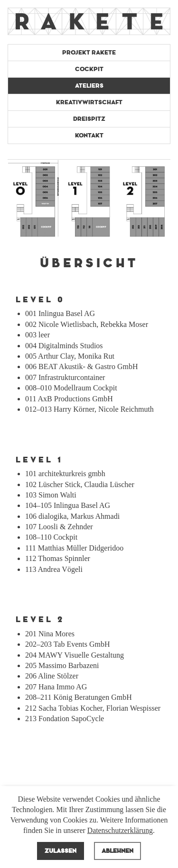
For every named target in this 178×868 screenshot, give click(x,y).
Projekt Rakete (89, 53)
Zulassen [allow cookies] (61, 851)
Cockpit (89, 69)
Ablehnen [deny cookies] (117, 851)
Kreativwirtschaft (89, 102)
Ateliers (89, 86)
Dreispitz (89, 119)
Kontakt (89, 136)
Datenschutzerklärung (120, 830)
